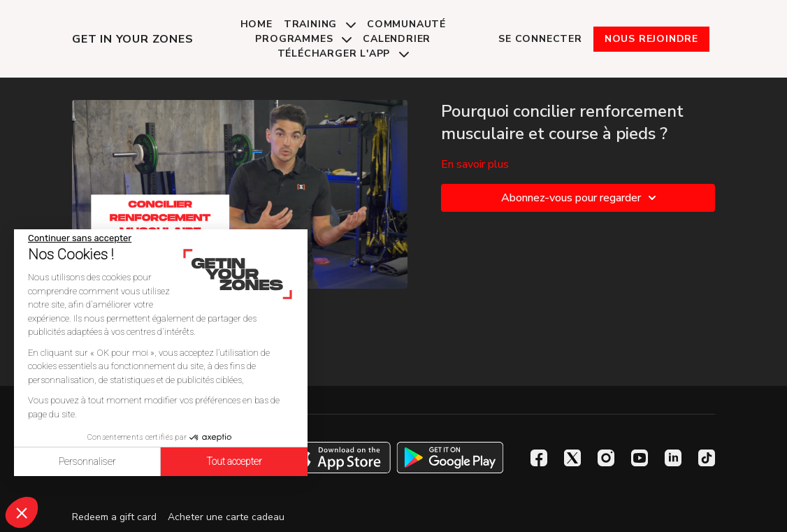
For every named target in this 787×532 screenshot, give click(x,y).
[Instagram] (606, 458)
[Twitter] (572, 458)
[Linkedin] (673, 458)
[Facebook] (539, 458)
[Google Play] (450, 458)
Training (320, 24)
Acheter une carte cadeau (226, 517)
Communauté (406, 24)
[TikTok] (707, 458)
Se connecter (540, 39)
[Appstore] (337, 458)
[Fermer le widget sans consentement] (80, 238)
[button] (22, 512)
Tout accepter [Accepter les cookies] (234, 461)
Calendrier (397, 39)
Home (257, 24)
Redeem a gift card (114, 517)
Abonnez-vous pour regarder (581, 198)
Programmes (303, 39)
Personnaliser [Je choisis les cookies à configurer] (87, 461)
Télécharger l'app (343, 53)
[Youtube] (640, 458)
